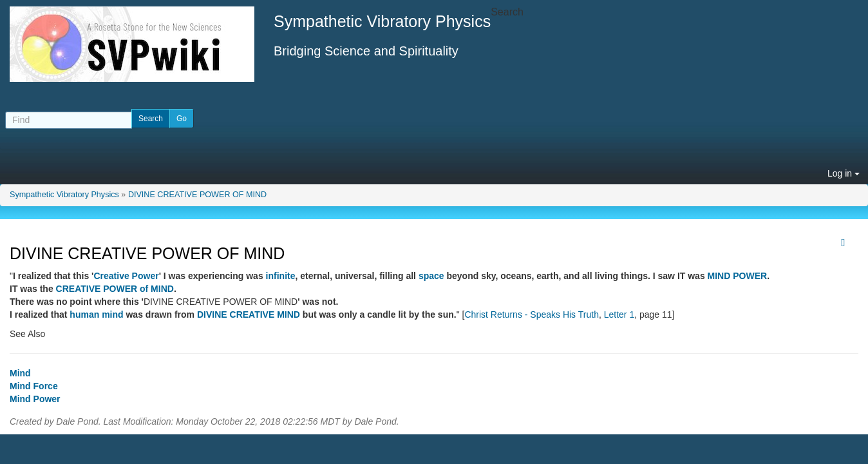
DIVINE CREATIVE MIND (249, 314)
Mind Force (34, 386)
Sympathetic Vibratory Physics (64, 195)
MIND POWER (738, 276)
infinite (281, 276)
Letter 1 (619, 314)
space (431, 276)
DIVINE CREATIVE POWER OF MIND (197, 195)
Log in (844, 173)
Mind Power (35, 399)
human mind (96, 314)
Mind (20, 373)
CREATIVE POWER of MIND (115, 289)
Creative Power (126, 276)
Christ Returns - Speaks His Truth (532, 314)
